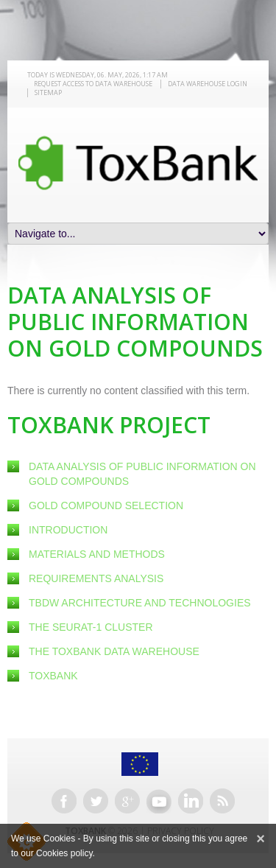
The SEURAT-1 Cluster (91, 627)
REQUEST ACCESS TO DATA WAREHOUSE (93, 84)
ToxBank (53, 676)
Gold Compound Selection (106, 505)
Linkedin (191, 801)
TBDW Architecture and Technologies (140, 603)
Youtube (159, 801)
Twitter (96, 801)
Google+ (127, 801)
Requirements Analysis (96, 578)
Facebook (64, 801)
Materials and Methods (97, 554)
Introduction (68, 530)
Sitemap (48, 92)
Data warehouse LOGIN (208, 84)
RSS (222, 801)
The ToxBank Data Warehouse (114, 651)
